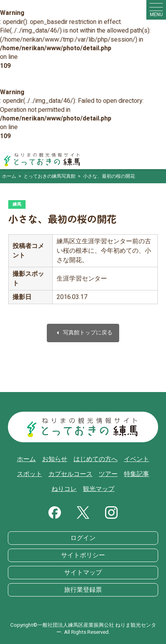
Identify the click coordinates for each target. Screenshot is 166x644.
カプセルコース (70, 474)
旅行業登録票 (83, 590)
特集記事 (136, 474)
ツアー (108, 474)
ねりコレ (64, 489)
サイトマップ (83, 573)
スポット (30, 474)
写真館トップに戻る (83, 333)
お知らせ (55, 459)
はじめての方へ (96, 459)
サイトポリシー (83, 555)
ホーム (26, 459)
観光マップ (99, 489)
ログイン (83, 538)
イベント (136, 459)
